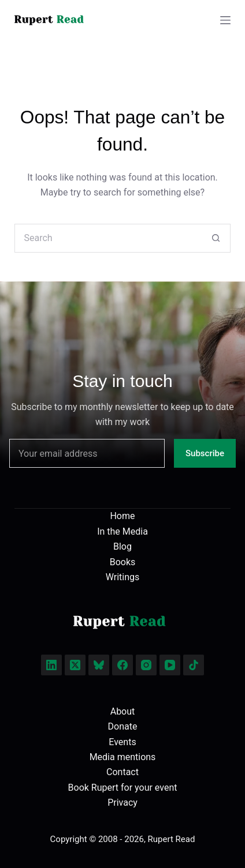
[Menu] (225, 20)
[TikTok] (194, 665)
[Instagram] (146, 665)
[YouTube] (170, 665)
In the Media (122, 531)
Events (122, 742)
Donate (123, 726)
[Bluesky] (99, 665)
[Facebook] (122, 665)
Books (123, 562)
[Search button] (216, 238)
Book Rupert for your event (123, 788)
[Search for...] (108, 238)
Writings (123, 577)
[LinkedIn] (51, 665)
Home (122, 516)
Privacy (122, 803)
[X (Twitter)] (75, 665)
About (123, 711)
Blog (122, 546)
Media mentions (123, 757)
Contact (122, 772)
